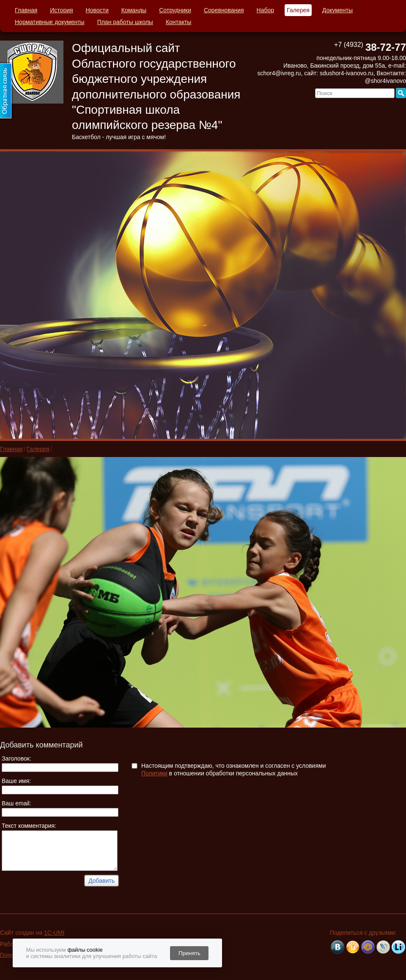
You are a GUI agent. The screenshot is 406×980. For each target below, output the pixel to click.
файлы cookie (85, 950)
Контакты (178, 22)
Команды (134, 10)
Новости (97, 10)
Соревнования (224, 10)
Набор (266, 10)
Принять (189, 953)
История (61, 10)
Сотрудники (175, 10)
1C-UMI (54, 933)
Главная (26, 10)
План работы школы (125, 22)
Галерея (298, 10)
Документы (337, 10)
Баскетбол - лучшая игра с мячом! (119, 137)
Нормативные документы (50, 22)
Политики (154, 773)
